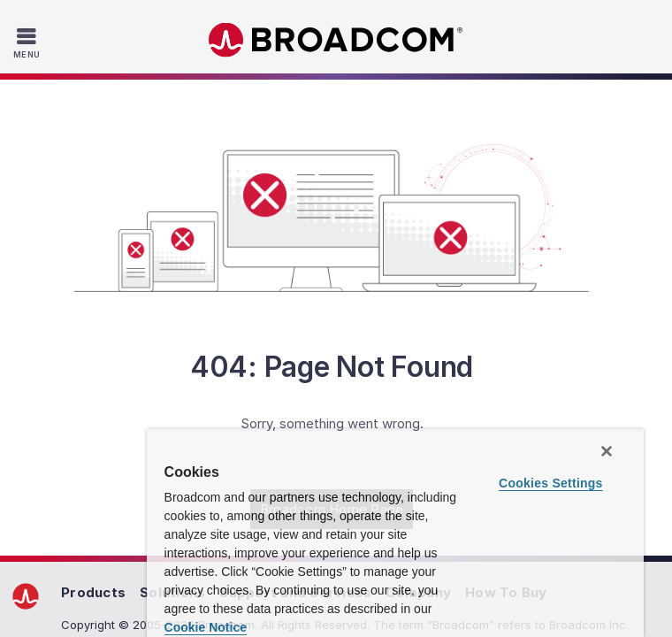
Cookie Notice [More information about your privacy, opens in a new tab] (206, 627)
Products (93, 592)
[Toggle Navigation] (29, 42)
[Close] (607, 451)
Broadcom (336, 40)
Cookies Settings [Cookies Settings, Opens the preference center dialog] (551, 483)
